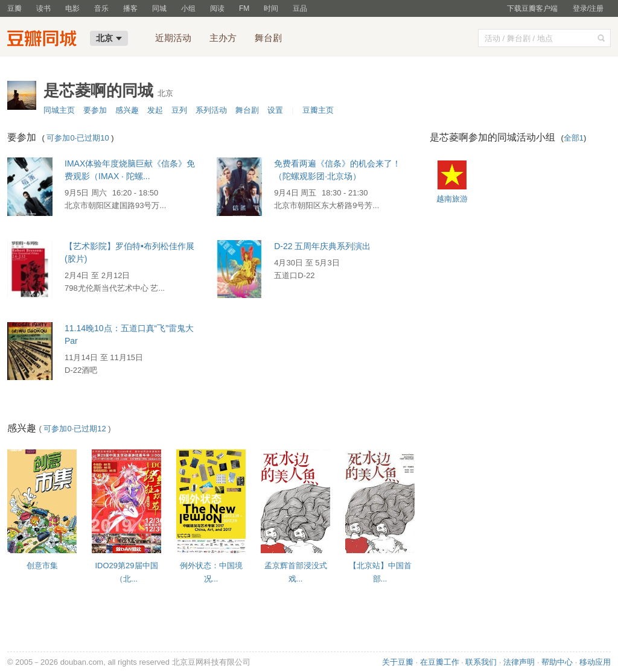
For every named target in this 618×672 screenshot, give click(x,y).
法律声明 (519, 662)
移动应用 (595, 662)
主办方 (223, 38)
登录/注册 (588, 8)
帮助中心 (557, 662)
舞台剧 (268, 38)
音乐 (101, 8)
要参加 (95, 110)
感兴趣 (127, 110)
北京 (109, 38)
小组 (188, 8)
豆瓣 (14, 8)
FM (244, 8)
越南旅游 (452, 199)
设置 (275, 110)
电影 (72, 8)
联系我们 (481, 662)
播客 (130, 8)
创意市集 (42, 566)
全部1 (574, 138)
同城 (159, 8)
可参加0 (60, 138)
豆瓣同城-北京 (45, 40)
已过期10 (93, 138)
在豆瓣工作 (440, 662)
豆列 (179, 110)
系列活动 (211, 110)
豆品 (300, 8)
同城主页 (59, 110)
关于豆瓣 (398, 662)
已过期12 (90, 429)
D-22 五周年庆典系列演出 (322, 246)
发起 (155, 110)
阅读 (217, 8)
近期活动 (173, 38)
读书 (43, 8)
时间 (271, 8)
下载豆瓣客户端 (532, 8)
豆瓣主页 (318, 110)
